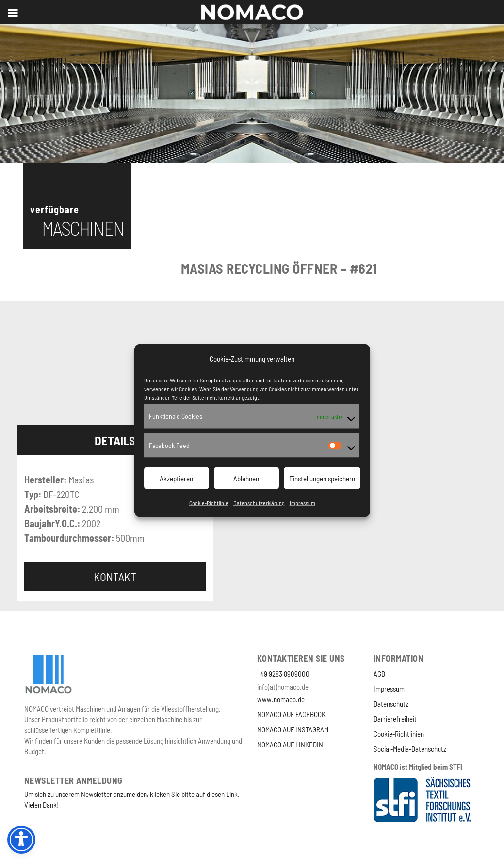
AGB (379, 674)
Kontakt (115, 576)
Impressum (302, 503)
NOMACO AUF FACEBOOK (291, 714)
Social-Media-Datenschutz (410, 749)
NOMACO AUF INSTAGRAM (293, 729)
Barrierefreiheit (395, 719)
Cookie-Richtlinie (209, 503)
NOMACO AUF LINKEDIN (290, 745)
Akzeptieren (176, 478)
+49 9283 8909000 (283, 674)
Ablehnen (246, 478)
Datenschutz (391, 704)
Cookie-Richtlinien (399, 734)
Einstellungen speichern (322, 478)
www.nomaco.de (281, 699)
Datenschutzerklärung (259, 503)
